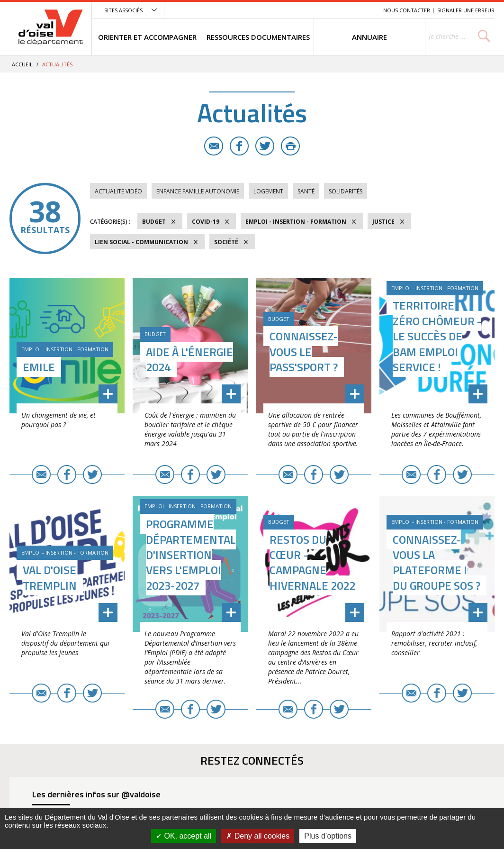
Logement (268, 191)
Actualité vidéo (118, 191)
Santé (306, 191)
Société (226, 242)
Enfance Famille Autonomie (198, 191)
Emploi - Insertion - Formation (296, 222)
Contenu (331, 10)
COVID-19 (206, 222)
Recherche (363, 10)
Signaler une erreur (466, 10)
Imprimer (290, 146)
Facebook (239, 146)
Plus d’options (328, 836)
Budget (154, 222)
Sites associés (123, 10)
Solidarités (346, 191)
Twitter (265, 146)
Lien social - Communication (141, 242)
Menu (307, 10)
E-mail (214, 146)
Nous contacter (407, 10)
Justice (383, 222)
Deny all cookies (258, 836)
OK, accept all (184, 836)
